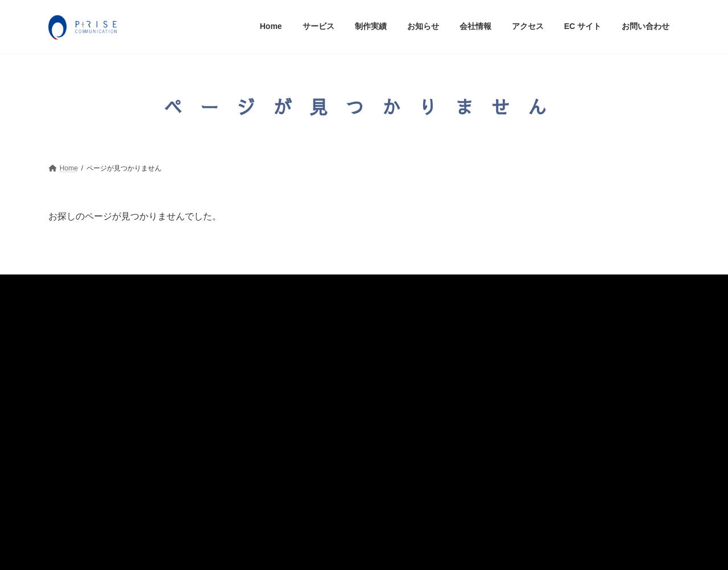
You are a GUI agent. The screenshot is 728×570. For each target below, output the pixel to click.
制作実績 (72, 358)
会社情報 (72, 403)
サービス (72, 335)
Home (67, 314)
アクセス (72, 426)
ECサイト (74, 450)
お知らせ (72, 381)
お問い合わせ (80, 472)
